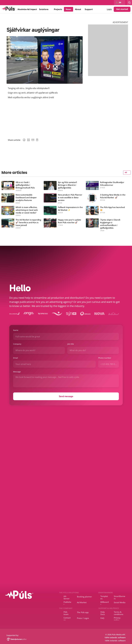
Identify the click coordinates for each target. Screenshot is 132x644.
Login (109, 9)
